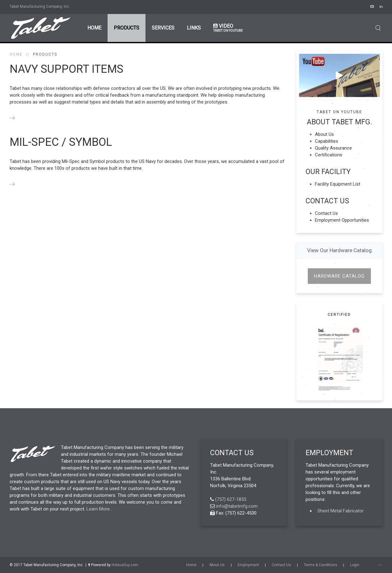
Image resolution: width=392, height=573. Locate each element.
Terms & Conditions (321, 565)
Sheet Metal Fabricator (341, 511)
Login (355, 565)
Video (228, 28)
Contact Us (326, 213)
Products (127, 28)
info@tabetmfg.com (237, 506)
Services (163, 28)
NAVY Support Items (67, 69)
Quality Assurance (333, 148)
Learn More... (99, 509)
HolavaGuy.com (125, 565)
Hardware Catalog (339, 276)
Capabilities (327, 141)
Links (194, 28)
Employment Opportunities (342, 220)
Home (94, 28)
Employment (248, 565)
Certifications (329, 155)
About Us (324, 134)
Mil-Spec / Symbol (61, 142)
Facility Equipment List (338, 184)
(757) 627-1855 (231, 499)
